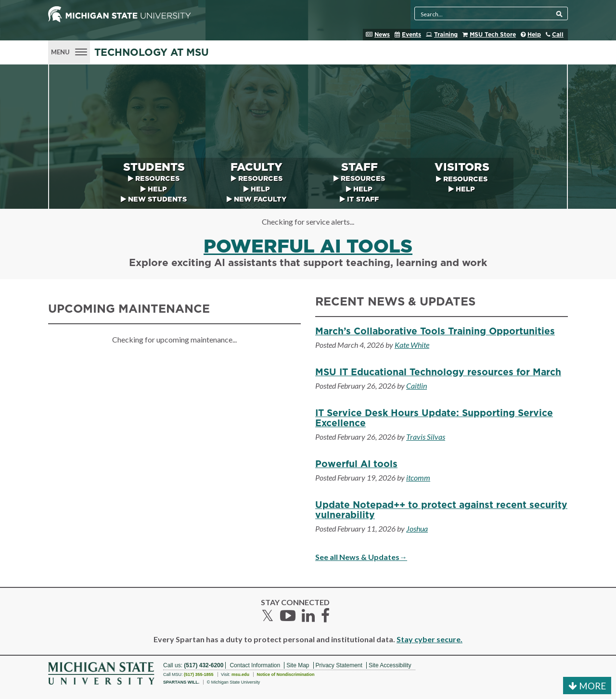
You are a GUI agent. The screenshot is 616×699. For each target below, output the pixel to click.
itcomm (418, 477)
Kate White (412, 345)
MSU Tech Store (493, 35)
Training (446, 35)
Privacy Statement (339, 665)
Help (534, 35)
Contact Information (255, 665)
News (382, 35)
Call (558, 35)
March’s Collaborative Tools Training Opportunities (435, 332)
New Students (157, 199)
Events (411, 35)
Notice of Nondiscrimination (285, 674)
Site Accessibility (390, 665)
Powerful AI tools (308, 247)
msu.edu (240, 674)
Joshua (417, 528)
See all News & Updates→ (361, 557)
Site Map (298, 665)
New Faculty (260, 199)
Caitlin (417, 386)
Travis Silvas (426, 437)
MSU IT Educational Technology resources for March (438, 373)
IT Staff (363, 199)
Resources (157, 179)
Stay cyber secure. (430, 639)
